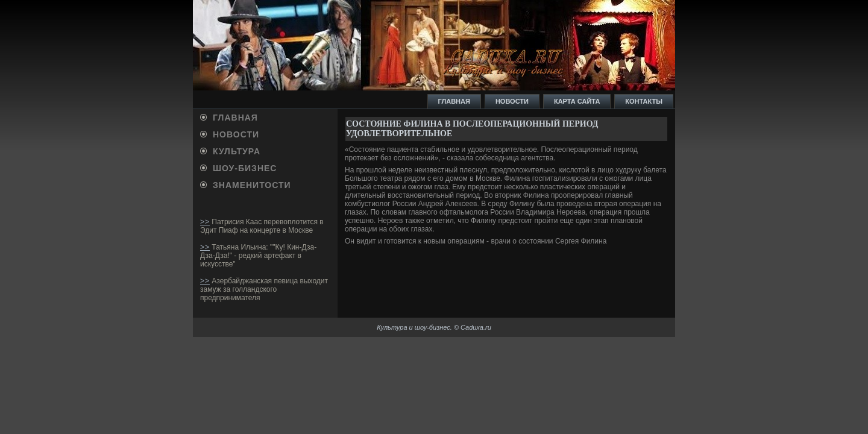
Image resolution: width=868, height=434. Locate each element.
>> (205, 222)
